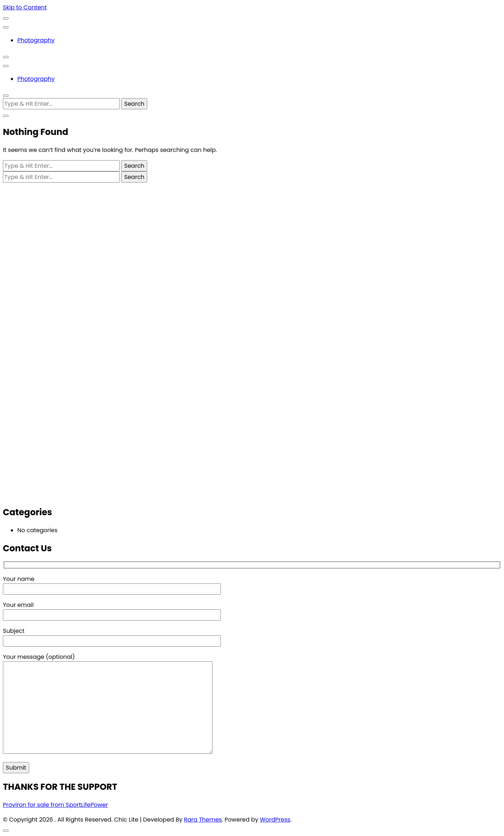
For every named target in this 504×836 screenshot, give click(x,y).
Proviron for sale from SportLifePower (55, 805)
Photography (36, 40)
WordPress (275, 820)
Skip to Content (25, 7)
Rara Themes (203, 820)
